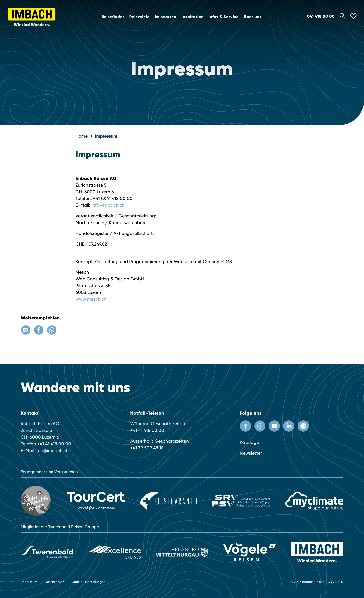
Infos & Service (224, 17)
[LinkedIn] (289, 426)
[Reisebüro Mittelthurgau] (182, 552)
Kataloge (250, 442)
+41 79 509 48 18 (147, 448)
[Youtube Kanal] (274, 426)
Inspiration (192, 17)
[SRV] (241, 501)
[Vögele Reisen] (249, 552)
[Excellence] (115, 552)
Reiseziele (140, 17)
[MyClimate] (314, 501)
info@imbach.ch (108, 205)
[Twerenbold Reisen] (47, 552)
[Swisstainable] (36, 501)
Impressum (106, 136)
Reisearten (165, 17)
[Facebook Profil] (245, 426)
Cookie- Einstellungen (89, 582)
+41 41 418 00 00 (54, 444)
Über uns (253, 17)
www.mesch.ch (91, 299)
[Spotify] (303, 426)
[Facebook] (39, 330)
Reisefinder (113, 17)
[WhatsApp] (52, 330)
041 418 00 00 (321, 16)
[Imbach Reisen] (317, 552)
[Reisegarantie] (169, 501)
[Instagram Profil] (260, 426)
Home (82, 136)
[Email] (26, 330)
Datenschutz (54, 582)
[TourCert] (96, 501)
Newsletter (251, 453)
